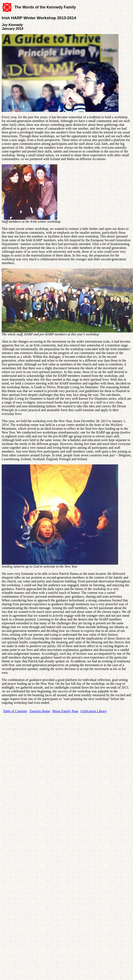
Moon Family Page (65, 711)
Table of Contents (15, 711)
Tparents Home (40, 711)
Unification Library (94, 711)
